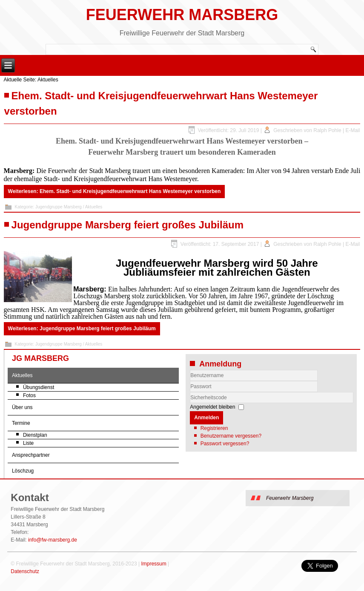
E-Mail (353, 130)
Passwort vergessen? (225, 444)
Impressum (153, 564)
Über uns (22, 407)
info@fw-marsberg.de (53, 540)
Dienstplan (35, 435)
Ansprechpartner (31, 455)
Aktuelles (22, 375)
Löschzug (23, 471)
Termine (21, 423)
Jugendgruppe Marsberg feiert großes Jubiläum (128, 225)
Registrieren (214, 428)
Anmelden (206, 418)
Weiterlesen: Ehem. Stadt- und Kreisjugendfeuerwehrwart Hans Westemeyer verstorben (115, 191)
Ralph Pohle (327, 130)
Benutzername (190, 381)
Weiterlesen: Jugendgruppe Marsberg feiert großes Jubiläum (82, 329)
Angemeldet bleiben (212, 407)
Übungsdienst (39, 387)
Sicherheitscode (190, 392)
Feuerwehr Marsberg (182, 15)
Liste (28, 443)
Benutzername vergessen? (231, 436)
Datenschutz (25, 571)
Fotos (29, 395)
